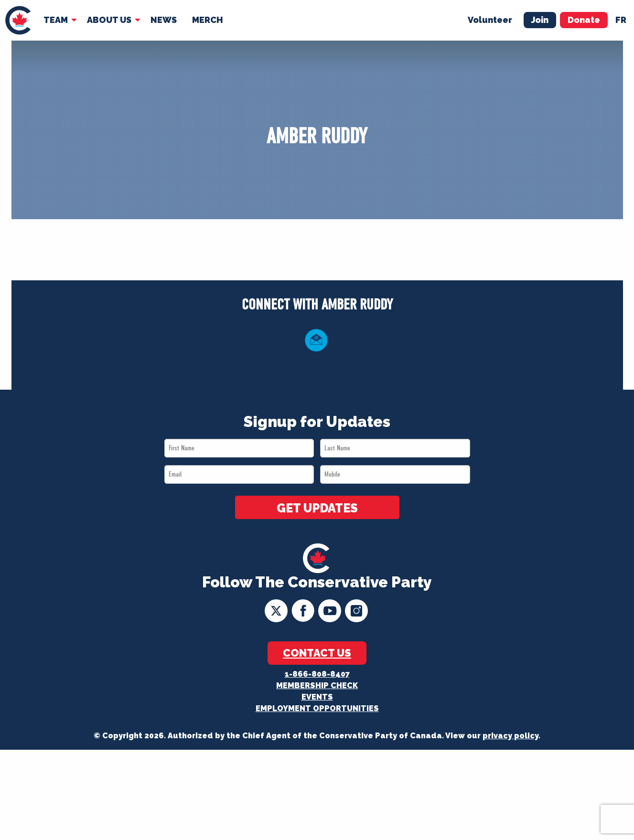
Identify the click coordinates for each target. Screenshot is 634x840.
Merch (208, 20)
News (164, 20)
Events (317, 697)
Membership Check (317, 686)
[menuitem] (18, 20)
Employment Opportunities (317, 708)
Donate (584, 20)
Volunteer (490, 20)
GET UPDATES (317, 508)
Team (56, 20)
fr (621, 20)
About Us (109, 20)
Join (540, 20)
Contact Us (317, 653)
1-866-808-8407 (317, 674)
